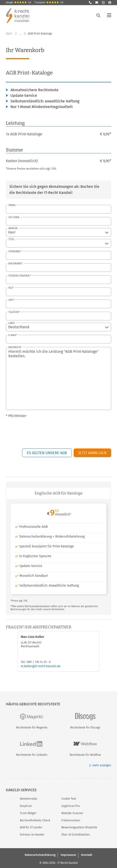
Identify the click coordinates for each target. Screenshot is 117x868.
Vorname (14, 251)
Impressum (68, 855)
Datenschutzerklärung (40, 855)
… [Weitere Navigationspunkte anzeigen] (21, 34)
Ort (11, 300)
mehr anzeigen (100, 765)
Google (18, 3)
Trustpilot (49, 3)
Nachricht (15, 347)
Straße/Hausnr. (19, 276)
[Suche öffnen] (98, 15)
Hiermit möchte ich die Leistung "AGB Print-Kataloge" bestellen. (58, 378)
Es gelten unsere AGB (47, 453)
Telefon (14, 312)
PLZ (10, 288)
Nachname (15, 264)
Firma (12, 205)
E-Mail (12, 335)
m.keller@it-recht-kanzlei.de (41, 666)
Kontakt (87, 855)
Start (9, 34)
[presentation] (76, 430)
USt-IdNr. (14, 217)
